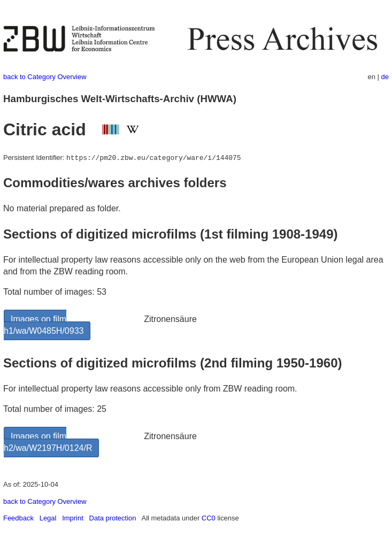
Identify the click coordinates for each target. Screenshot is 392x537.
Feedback (18, 518)
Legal (48, 518)
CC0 (209, 518)
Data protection (113, 518)
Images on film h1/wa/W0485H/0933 (44, 325)
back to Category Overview (45, 77)
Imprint (73, 518)
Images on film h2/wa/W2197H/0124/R (48, 442)
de (385, 77)
